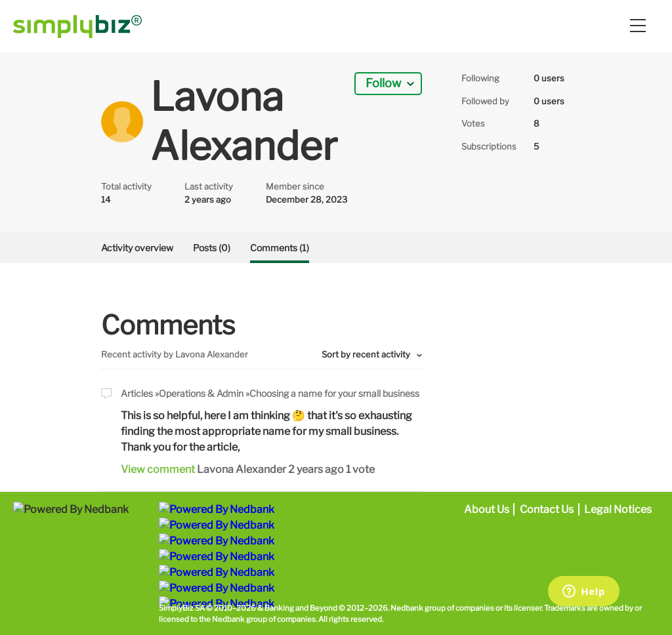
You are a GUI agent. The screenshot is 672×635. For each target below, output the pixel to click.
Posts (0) (212, 248)
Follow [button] (383, 83)
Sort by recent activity (367, 354)
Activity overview (137, 248)
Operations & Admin (201, 393)
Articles (137, 393)
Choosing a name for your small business (334, 393)
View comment (158, 469)
